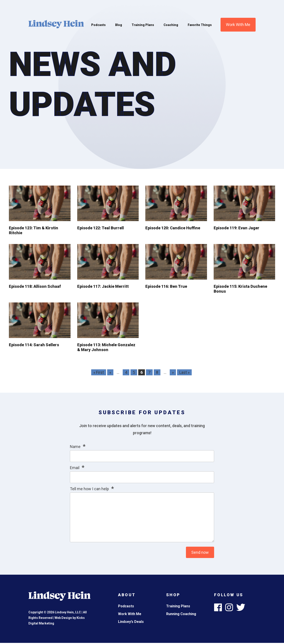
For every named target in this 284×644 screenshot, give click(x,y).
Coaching (171, 25)
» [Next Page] (173, 372)
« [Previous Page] (110, 372)
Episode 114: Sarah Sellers (34, 345)
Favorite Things (200, 25)
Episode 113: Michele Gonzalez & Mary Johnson (106, 347)
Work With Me (238, 25)
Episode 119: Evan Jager (237, 228)
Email (75, 468)
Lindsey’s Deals (131, 622)
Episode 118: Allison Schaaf (35, 286)
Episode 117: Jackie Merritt (103, 286)
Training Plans (143, 25)
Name (75, 447)
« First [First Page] (99, 372)
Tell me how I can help (89, 489)
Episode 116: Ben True (166, 286)
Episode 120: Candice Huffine (173, 228)
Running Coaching (181, 614)
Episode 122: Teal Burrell (101, 228)
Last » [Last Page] (184, 372)
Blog (119, 25)
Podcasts (98, 25)
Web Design (63, 618)
